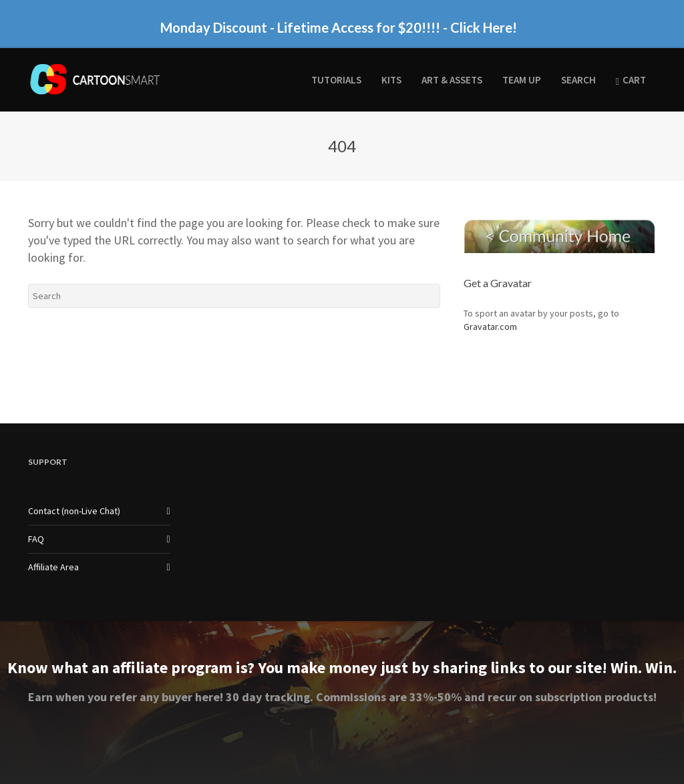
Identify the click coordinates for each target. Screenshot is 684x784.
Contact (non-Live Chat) (74, 511)
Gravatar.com (490, 327)
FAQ (36, 539)
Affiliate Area (53, 567)
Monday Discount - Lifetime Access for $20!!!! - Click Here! (339, 27)
